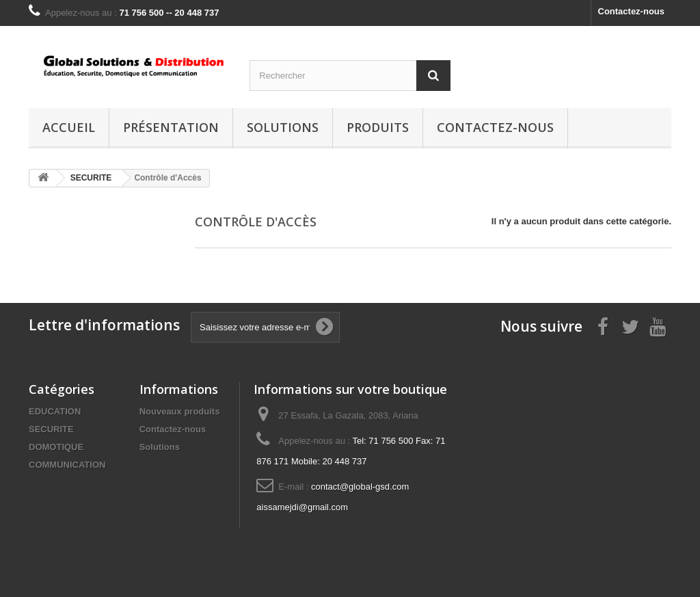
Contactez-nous (632, 11)
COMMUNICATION (67, 465)
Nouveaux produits (180, 411)
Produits (378, 127)
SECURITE (51, 429)
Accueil (69, 127)
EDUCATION (55, 411)
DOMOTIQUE (56, 447)
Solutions (283, 127)
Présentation (171, 127)
